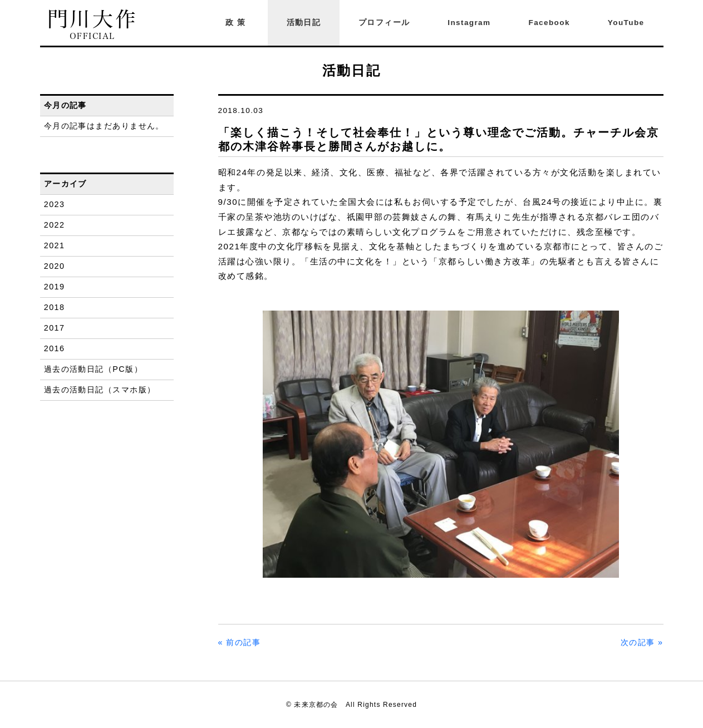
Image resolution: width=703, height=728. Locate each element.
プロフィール (384, 23)
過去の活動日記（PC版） (93, 369)
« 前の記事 (240, 642)
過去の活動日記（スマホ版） (100, 390)
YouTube (626, 23)
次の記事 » (642, 642)
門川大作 (93, 25)
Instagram (469, 23)
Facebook (549, 23)
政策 (237, 23)
